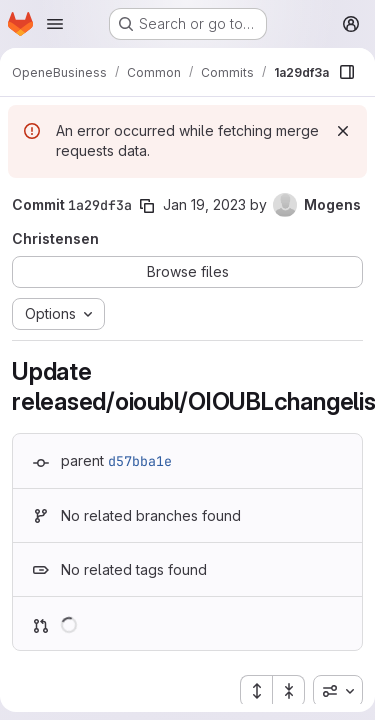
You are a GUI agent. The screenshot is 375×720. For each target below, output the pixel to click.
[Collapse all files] (289, 691)
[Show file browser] (347, 72)
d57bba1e (140, 461)
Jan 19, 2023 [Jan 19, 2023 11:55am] (204, 204)
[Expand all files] (256, 691)
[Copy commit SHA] (147, 206)
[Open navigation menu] (55, 24)
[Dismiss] (343, 131)
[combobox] (338, 691)
